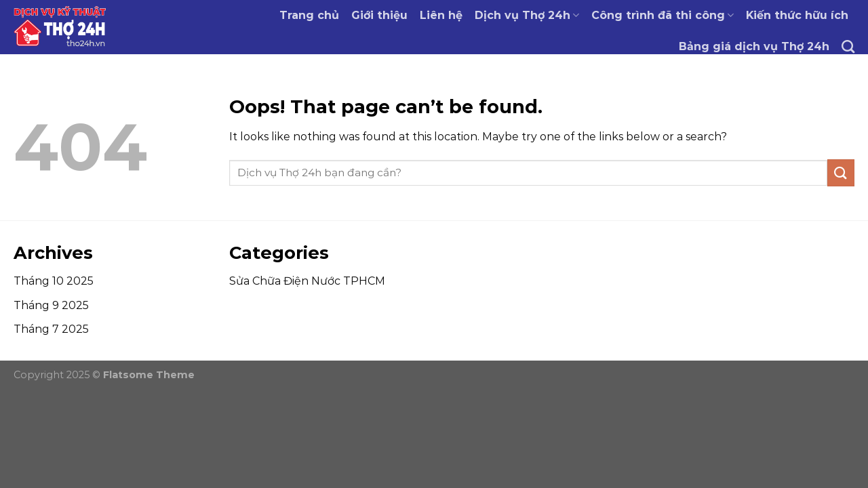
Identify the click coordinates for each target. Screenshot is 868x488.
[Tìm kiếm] (848, 46)
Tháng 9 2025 (51, 305)
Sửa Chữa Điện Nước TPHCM (307, 281)
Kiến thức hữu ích (797, 15)
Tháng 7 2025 (51, 329)
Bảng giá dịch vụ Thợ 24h (754, 46)
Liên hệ (441, 15)
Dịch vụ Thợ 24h (527, 15)
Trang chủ (309, 15)
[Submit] (841, 172)
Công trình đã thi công (663, 15)
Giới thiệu (379, 15)
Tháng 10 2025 (54, 281)
